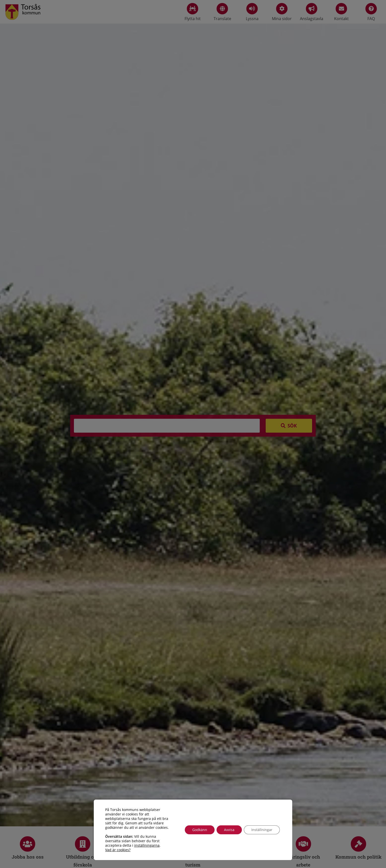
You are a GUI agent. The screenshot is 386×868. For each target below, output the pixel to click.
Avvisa (229, 830)
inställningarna (147, 845)
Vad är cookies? (118, 850)
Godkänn (200, 830)
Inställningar (262, 830)
